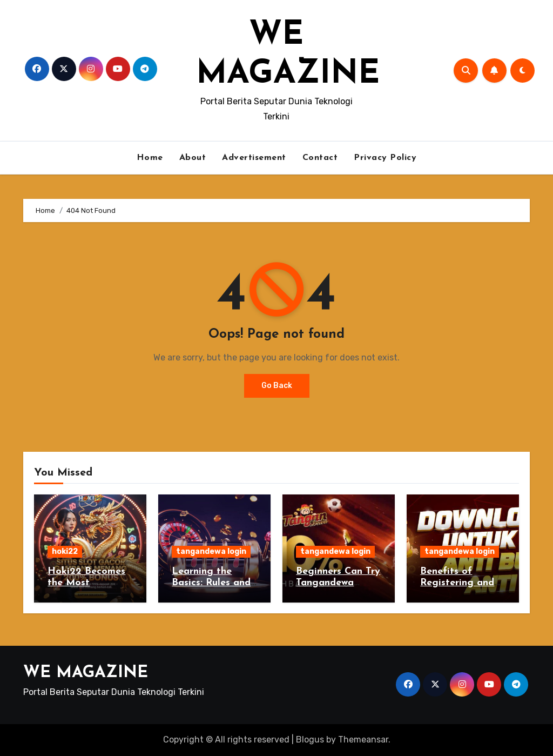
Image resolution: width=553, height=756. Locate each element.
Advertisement (254, 158)
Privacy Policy (385, 158)
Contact (320, 158)
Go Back (277, 386)
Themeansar (363, 740)
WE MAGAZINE (86, 673)
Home (150, 158)
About (193, 158)
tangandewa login (211, 551)
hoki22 (65, 551)
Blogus (310, 740)
